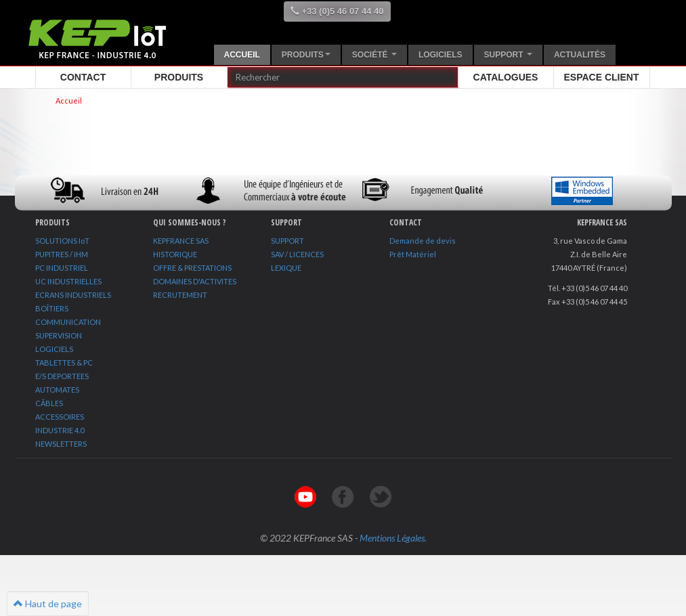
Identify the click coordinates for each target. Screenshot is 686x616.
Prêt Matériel (413, 254)
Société (374, 55)
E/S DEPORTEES (62, 376)
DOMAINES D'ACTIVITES (195, 281)
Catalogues (506, 77)
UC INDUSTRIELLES (68, 281)
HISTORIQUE (175, 254)
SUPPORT (287, 241)
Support (508, 55)
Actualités (580, 55)
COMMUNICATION (68, 322)
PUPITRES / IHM (62, 254)
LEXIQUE (286, 268)
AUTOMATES (57, 390)
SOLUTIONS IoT (62, 241)
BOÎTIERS (52, 308)
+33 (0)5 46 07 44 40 (337, 11)
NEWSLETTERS (61, 444)
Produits (306, 55)
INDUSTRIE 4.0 (60, 430)
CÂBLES (49, 403)
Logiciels (441, 55)
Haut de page (48, 603)
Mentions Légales (392, 538)
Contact (83, 77)
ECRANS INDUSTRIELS (73, 295)
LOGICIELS (54, 349)
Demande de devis (423, 241)
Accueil (242, 55)
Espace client (602, 77)
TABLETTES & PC (64, 362)
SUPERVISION (59, 335)
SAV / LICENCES (297, 254)
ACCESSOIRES (60, 417)
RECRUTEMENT (180, 295)
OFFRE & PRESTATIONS (192, 268)
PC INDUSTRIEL (62, 268)
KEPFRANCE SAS (181, 241)
